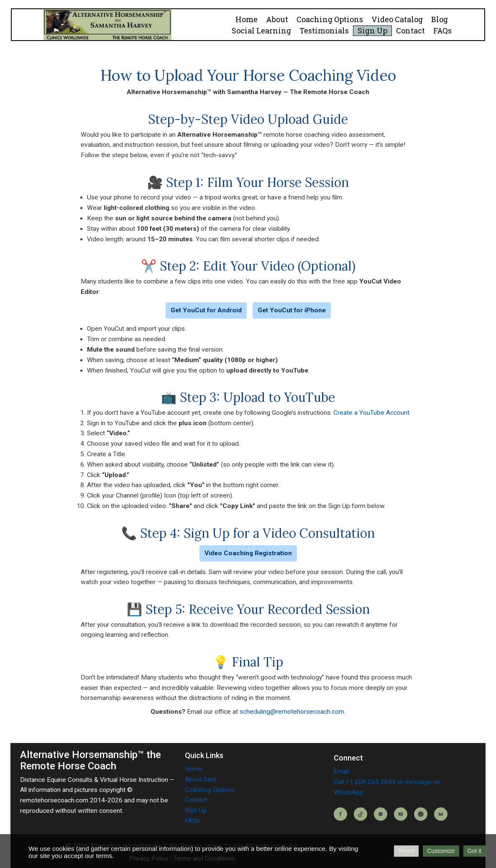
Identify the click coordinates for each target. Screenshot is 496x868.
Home (247, 19)
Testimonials (324, 31)
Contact (410, 31)
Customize (441, 851)
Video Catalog (397, 19)
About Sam (201, 779)
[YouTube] (401, 814)
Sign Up (372, 31)
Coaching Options (330, 19)
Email (341, 771)
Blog (440, 19)
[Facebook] (340, 814)
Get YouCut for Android (206, 310)
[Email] (441, 814)
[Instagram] (381, 814)
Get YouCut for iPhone (292, 310)
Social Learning (261, 31)
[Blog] (421, 814)
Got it (474, 851)
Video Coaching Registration (248, 553)
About (277, 19)
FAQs (442, 31)
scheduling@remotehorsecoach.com (292, 712)
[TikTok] (360, 814)
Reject (407, 851)
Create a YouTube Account (371, 413)
